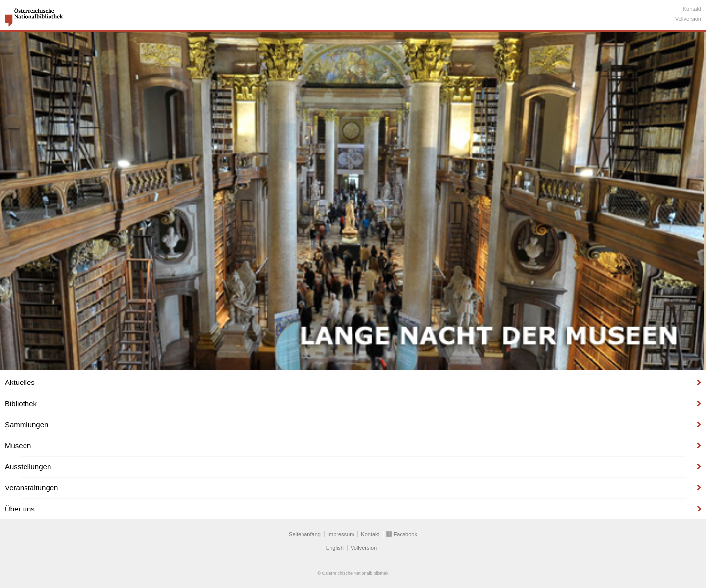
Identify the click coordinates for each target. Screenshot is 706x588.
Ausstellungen (28, 467)
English (335, 548)
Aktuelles (20, 382)
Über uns (20, 509)
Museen (18, 446)
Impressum (341, 534)
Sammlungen (26, 424)
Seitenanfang (305, 534)
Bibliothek (21, 403)
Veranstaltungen (31, 488)
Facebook (405, 534)
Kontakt (692, 9)
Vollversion (688, 19)
